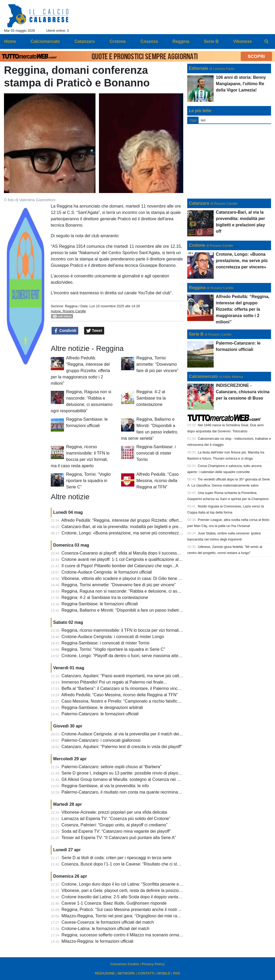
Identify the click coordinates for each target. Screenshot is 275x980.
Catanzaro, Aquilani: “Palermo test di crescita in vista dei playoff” (122, 747)
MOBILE (164, 973)
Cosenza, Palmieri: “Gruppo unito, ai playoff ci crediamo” (115, 825)
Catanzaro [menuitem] (85, 41)
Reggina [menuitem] (181, 41)
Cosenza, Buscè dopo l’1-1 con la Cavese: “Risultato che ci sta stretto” (128, 864)
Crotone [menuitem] (118, 41)
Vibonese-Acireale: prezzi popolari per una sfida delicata (114, 812)
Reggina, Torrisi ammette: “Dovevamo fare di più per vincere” (157, 364)
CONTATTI (146, 973)
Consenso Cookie (125, 964)
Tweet (94, 331)
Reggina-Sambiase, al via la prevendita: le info (105, 786)
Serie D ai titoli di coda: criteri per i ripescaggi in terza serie (117, 858)
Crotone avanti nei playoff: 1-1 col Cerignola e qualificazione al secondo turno (134, 559)
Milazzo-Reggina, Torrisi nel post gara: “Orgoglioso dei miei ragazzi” (125, 916)
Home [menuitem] (10, 41)
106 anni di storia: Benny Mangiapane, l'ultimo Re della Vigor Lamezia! (241, 84)
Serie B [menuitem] (211, 41)
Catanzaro (199, 203)
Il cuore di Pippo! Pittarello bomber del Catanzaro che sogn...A (120, 566)
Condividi (65, 331)
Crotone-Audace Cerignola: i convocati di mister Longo (113, 637)
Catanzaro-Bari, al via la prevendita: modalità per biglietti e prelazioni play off (133, 527)
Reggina (71, 306)
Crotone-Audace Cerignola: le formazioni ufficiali (107, 572)
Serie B (196, 334)
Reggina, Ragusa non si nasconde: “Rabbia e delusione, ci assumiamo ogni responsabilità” (147, 591)
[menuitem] (267, 42)
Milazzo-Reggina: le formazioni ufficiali (98, 941)
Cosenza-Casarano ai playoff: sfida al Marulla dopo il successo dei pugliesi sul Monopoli (144, 553)
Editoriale (198, 68)
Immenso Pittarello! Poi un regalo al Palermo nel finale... (114, 682)
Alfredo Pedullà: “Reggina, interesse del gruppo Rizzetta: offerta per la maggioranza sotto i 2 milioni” (80, 371)
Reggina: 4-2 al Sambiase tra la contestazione (151, 398)
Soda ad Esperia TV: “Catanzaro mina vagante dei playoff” (116, 831)
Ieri (203, 120)
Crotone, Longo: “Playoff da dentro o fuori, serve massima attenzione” (127, 656)
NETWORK (126, 973)
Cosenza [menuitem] (149, 41)
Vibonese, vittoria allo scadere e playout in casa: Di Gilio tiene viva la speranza (135, 578)
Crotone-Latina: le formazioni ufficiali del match (106, 929)
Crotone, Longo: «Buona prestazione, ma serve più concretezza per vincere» (134, 533)
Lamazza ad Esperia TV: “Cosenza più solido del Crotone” (116, 819)
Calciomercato (203, 376)
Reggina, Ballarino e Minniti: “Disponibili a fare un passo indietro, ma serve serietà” (139, 610)
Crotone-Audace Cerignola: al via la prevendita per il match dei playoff (127, 734)
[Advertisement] (229, 161)
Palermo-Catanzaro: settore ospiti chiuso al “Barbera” (112, 767)
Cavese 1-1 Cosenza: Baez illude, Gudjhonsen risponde (114, 903)
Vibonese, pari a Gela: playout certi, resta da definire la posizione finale (128, 890)
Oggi (193, 120)
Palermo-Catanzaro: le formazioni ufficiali (100, 714)
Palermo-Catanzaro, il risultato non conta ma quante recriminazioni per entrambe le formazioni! (150, 792)
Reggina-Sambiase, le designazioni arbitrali (102, 707)
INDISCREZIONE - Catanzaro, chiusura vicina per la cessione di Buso (243, 392)
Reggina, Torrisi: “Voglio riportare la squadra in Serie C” (88, 481)
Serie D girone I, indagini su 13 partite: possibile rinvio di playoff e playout (130, 773)
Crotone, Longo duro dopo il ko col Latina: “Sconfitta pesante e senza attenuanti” (137, 884)
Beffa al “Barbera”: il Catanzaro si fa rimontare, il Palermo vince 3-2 (124, 688)
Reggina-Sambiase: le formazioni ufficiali (100, 604)
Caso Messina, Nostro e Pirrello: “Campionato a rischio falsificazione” (127, 701)
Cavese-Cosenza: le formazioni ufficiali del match (108, 922)
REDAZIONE (105, 973)
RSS (177, 973)
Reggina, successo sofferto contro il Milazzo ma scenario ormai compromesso (135, 935)
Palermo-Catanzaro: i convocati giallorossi (101, 740)
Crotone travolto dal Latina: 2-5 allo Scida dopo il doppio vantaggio (124, 897)
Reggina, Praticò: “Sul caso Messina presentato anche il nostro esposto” (129, 910)
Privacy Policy (153, 964)
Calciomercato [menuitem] (45, 41)
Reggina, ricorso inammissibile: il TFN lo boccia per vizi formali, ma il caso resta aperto (143, 630)
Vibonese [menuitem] (243, 41)
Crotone (197, 245)
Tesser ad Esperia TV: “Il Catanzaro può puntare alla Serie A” (119, 838)
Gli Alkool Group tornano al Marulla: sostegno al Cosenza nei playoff (126, 779)
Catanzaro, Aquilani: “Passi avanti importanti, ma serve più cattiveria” (126, 676)
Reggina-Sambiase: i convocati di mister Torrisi (156, 453)
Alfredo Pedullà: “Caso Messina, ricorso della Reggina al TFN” (158, 481)
